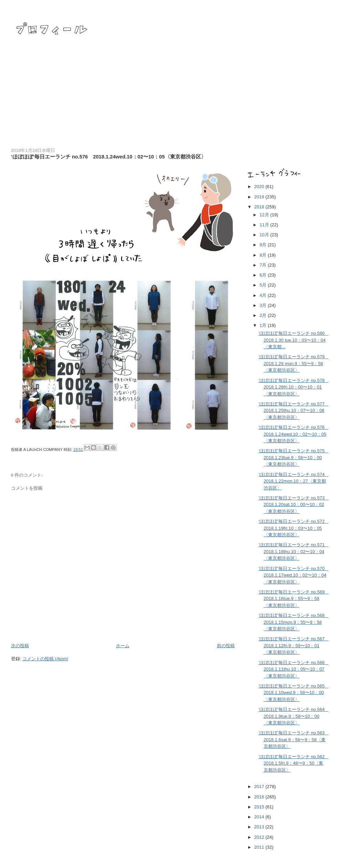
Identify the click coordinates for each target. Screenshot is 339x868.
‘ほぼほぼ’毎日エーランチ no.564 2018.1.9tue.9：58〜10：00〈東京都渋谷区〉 (294, 716)
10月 (265, 235)
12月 (265, 215)
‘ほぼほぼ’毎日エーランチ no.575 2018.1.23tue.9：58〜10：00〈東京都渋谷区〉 (294, 457)
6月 (264, 275)
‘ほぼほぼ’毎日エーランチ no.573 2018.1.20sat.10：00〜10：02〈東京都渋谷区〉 (294, 505)
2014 (260, 817)
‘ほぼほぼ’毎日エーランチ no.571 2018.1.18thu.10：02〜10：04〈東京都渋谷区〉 (294, 551)
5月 (264, 285)
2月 (264, 315)
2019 (260, 197)
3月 (264, 305)
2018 (260, 207)
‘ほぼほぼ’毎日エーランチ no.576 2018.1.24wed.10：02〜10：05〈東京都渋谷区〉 (294, 434)
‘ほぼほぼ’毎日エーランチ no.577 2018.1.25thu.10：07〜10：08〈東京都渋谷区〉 (294, 411)
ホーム (123, 646)
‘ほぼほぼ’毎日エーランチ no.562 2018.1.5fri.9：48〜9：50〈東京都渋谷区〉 (294, 763)
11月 (265, 225)
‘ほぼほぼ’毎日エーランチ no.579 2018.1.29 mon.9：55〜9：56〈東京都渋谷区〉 (294, 363)
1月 (264, 325)
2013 (260, 827)
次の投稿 (20, 646)
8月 (264, 255)
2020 (260, 187)
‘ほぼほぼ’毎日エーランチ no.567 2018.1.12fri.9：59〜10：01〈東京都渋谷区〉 (294, 645)
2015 (260, 807)
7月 (264, 265)
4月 (264, 295)
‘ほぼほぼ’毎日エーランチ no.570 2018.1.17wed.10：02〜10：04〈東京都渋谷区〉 (294, 575)
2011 (260, 847)
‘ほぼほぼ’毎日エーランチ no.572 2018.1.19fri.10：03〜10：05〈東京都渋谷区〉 (294, 528)
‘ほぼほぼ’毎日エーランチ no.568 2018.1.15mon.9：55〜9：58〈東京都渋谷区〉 (294, 622)
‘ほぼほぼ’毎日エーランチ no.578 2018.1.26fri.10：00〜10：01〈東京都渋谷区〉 (294, 387)
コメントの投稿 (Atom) (45, 659)
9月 (264, 245)
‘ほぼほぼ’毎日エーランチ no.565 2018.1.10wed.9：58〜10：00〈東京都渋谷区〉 (294, 693)
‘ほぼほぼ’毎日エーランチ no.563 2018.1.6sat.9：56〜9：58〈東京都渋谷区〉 (294, 740)
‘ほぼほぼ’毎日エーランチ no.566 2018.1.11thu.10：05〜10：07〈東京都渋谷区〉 (294, 669)
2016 (260, 797)
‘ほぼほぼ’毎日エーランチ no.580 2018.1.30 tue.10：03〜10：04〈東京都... (294, 340)
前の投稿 (226, 646)
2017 (260, 787)
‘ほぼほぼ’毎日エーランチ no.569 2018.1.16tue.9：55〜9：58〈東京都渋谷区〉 (294, 599)
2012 (260, 837)
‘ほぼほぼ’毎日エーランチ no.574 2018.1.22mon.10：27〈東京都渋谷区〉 (294, 481)
